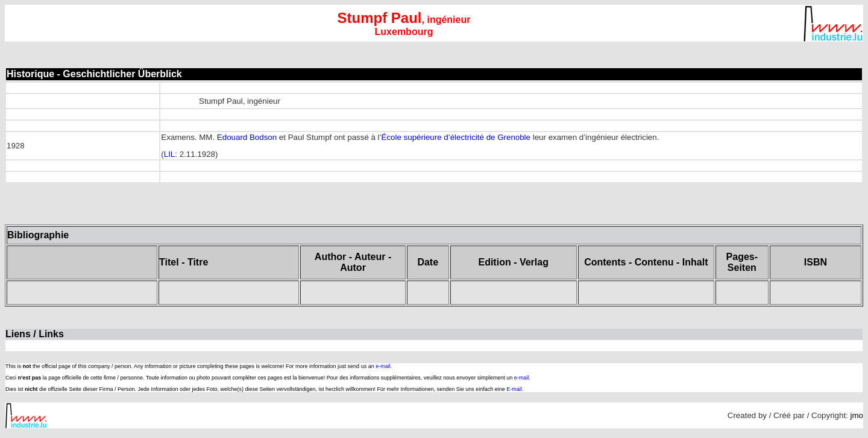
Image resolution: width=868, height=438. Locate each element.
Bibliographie (38, 235)
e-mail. (384, 366)
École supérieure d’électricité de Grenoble (456, 137)
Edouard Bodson (247, 137)
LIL (170, 154)
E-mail (514, 389)
